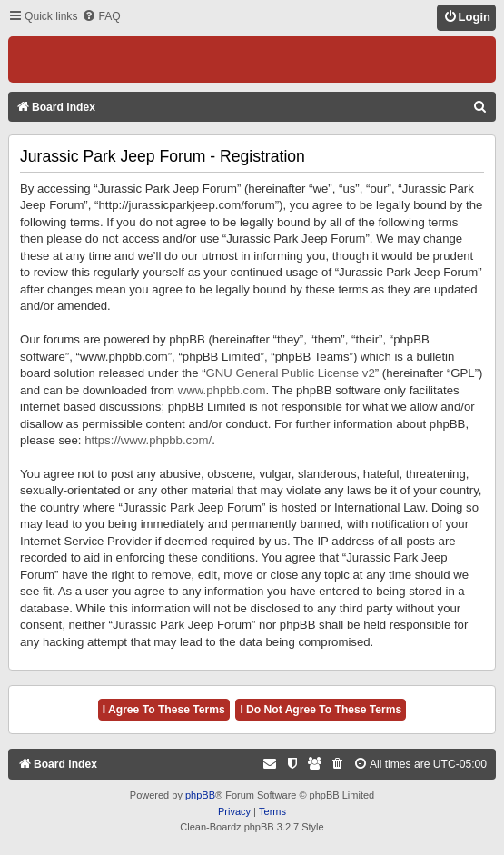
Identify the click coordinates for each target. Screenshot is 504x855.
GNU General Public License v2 (291, 373)
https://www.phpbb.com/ (148, 440)
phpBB (200, 795)
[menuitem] (101, 17)
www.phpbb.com (222, 390)
